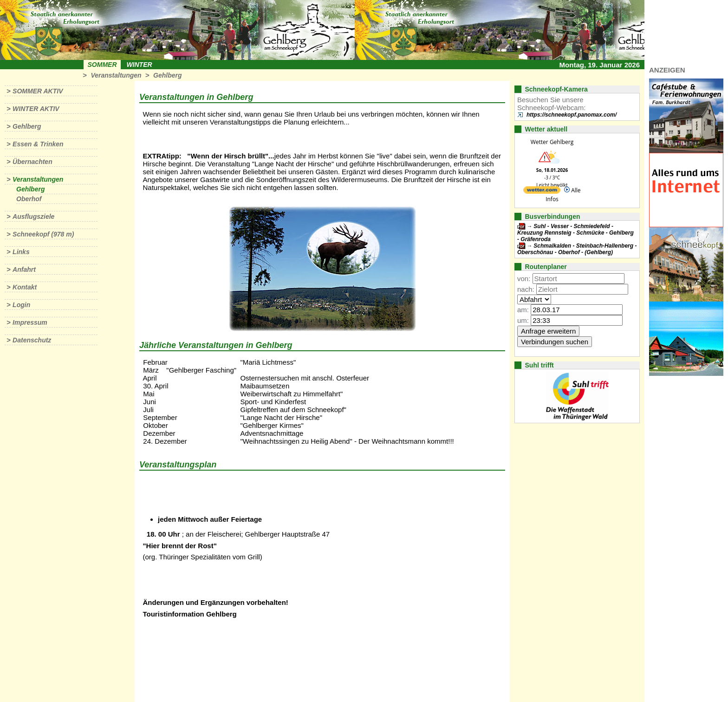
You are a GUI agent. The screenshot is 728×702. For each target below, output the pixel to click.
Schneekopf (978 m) (43, 234)
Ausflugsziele (33, 217)
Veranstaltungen (116, 75)
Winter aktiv (36, 109)
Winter (139, 65)
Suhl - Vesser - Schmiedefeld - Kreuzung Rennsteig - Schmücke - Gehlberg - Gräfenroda (575, 233)
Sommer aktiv (38, 91)
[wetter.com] (542, 192)
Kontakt (25, 287)
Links (21, 252)
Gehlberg (167, 75)
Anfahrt (24, 269)
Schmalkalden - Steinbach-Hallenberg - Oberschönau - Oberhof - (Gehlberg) (577, 249)
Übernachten (32, 162)
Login (21, 305)
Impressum (30, 322)
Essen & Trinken (38, 144)
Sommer (102, 65)
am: (523, 310)
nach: (526, 289)
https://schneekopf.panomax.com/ (572, 115)
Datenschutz (32, 340)
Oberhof (29, 199)
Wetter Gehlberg (552, 142)
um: (523, 320)
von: (524, 279)
